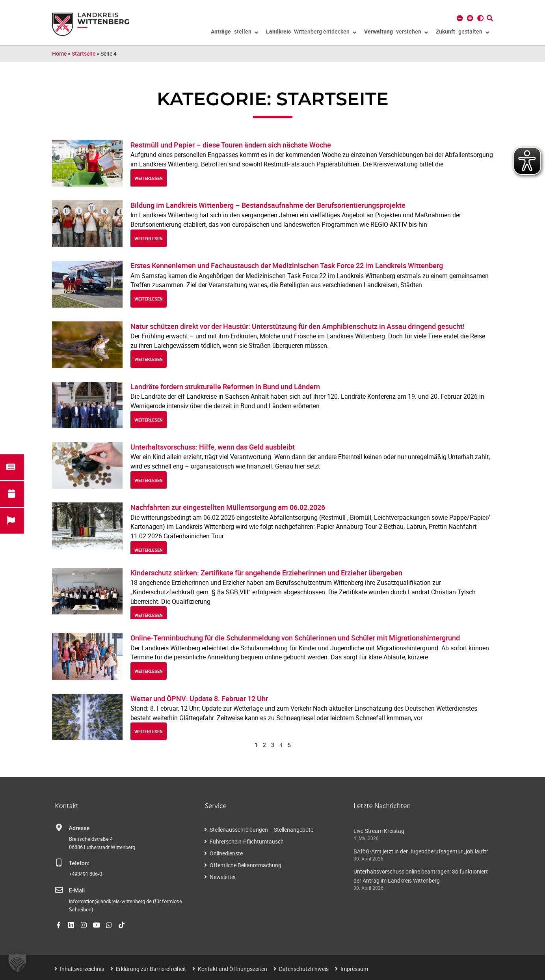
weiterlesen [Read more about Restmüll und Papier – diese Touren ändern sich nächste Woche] (149, 178)
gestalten (462, 33)
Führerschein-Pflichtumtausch (247, 841)
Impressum (354, 969)
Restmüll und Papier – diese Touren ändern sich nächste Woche (231, 145)
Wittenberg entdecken (311, 33)
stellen (234, 33)
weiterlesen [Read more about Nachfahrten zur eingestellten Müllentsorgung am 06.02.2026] (149, 550)
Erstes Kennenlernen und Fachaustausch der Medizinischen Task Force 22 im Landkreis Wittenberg (287, 265)
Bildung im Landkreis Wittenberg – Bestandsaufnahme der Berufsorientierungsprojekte (268, 205)
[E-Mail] (59, 890)
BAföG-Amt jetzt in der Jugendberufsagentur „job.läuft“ (421, 851)
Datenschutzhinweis (304, 969)
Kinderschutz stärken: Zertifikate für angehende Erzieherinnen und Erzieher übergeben (266, 573)
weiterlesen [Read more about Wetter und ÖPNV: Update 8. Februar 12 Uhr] (149, 731)
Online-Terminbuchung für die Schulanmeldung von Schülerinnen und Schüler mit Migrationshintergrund (295, 638)
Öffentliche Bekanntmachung (246, 865)
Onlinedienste (226, 853)
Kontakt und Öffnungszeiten (233, 969)
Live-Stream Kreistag (379, 831)
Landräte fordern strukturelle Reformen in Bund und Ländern (225, 386)
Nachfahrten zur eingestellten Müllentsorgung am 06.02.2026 (228, 507)
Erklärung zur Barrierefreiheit (151, 969)
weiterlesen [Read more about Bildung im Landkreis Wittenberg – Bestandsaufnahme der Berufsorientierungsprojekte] (149, 238)
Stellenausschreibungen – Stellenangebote (261, 830)
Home (59, 53)
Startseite (84, 53)
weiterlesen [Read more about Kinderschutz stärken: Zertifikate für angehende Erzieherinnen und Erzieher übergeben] (149, 615)
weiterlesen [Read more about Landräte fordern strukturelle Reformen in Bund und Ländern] (149, 420)
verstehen (396, 33)
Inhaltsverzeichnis (82, 969)
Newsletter (223, 877)
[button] (17, 963)
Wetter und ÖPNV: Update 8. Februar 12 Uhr (199, 698)
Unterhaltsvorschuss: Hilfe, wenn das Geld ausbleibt (213, 447)
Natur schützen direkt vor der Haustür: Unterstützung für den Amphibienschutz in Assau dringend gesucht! (298, 326)
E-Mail (77, 891)
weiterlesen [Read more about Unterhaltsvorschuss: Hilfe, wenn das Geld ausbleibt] (149, 480)
